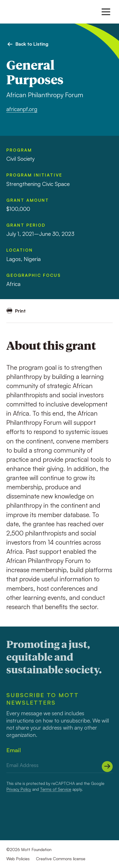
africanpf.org (22, 109)
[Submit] (107, 767)
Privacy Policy (19, 789)
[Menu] (106, 12)
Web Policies (18, 859)
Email (14, 750)
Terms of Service (56, 789)
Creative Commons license (61, 859)
